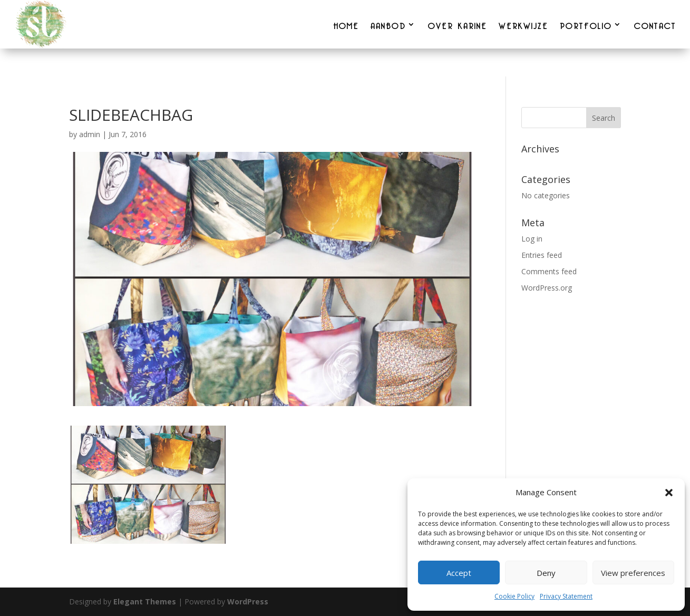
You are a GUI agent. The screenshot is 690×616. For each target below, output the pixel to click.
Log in (532, 239)
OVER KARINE (458, 24)
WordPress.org (547, 288)
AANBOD (388, 24)
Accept (459, 573)
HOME (346, 24)
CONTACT (655, 24)
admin (90, 134)
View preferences (633, 573)
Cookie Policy (514, 596)
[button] (669, 493)
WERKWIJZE (523, 24)
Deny (546, 573)
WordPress (248, 601)
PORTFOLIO (586, 24)
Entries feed (542, 255)
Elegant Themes (145, 601)
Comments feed (549, 271)
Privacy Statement (566, 596)
